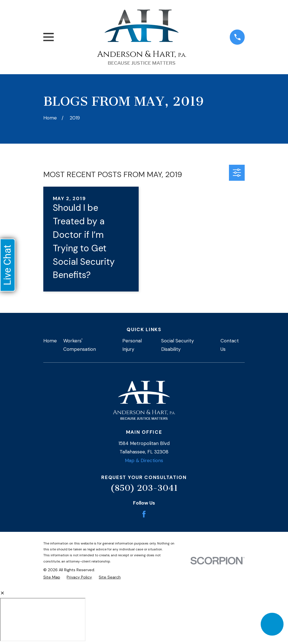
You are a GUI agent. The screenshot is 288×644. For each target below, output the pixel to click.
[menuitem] (52, 577)
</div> (43, 620)
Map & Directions (144, 460)
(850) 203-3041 (144, 488)
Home (50, 341)
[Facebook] (144, 514)
